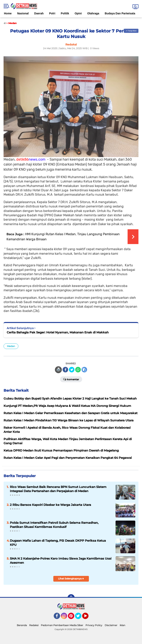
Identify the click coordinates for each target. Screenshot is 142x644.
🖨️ (58, 370)
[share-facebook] (65, 370)
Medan (11, 346)
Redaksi (34, 625)
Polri (52, 13)
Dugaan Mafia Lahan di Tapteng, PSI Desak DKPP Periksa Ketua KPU (58, 543)
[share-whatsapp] (78, 370)
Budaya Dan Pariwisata (120, 13)
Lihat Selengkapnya (71, 579)
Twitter (80, 618)
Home (8, 13)
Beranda (22, 625)
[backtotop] (71, 598)
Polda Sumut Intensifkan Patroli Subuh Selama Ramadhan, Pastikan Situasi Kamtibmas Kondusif (54, 525)
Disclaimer (111, 625)
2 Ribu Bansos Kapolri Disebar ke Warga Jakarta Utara (50, 505)
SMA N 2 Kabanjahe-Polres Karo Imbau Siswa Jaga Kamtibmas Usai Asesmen (61, 561)
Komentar (71, 379)
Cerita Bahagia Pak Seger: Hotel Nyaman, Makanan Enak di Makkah (58, 332)
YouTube (88, 618)
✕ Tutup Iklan (131, 31)
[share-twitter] (72, 370)
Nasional (23, 13)
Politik (65, 13)
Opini (78, 13)
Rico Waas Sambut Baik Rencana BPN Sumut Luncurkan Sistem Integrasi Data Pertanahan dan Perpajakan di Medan (58, 489)
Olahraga (93, 13)
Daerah (39, 13)
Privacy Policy (94, 625)
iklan (122, 625)
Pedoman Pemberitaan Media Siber (62, 625)
